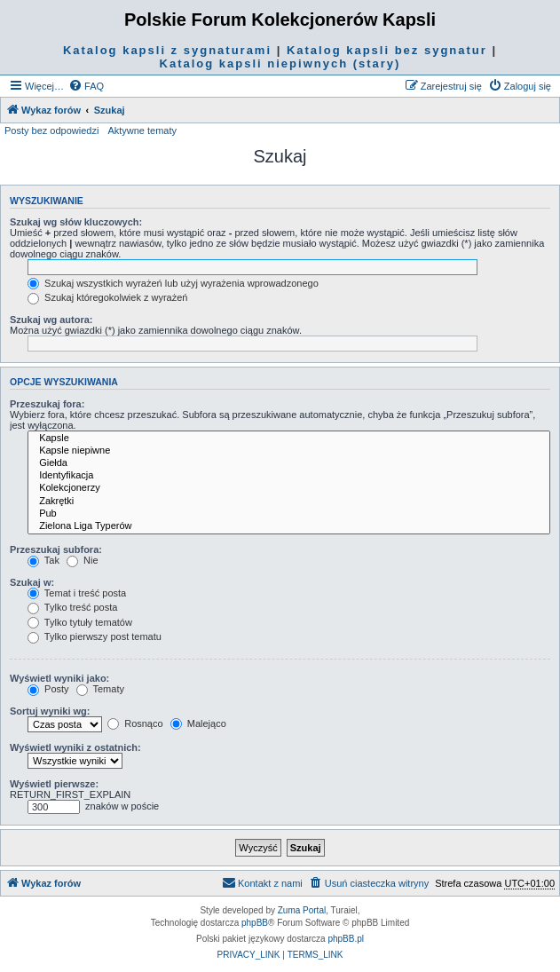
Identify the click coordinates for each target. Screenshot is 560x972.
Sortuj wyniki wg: (50, 711)
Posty (48, 689)
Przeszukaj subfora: (56, 549)
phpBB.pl (346, 939)
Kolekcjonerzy (289, 488)
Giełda (289, 463)
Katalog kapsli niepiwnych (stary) (280, 63)
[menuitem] (86, 86)
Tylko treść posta (72, 607)
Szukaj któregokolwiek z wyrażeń (107, 297)
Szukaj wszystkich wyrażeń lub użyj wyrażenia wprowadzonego (173, 283)
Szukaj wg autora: (51, 320)
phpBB (255, 923)
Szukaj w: (32, 582)
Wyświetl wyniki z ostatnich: (75, 747)
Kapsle (289, 439)
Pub (289, 514)
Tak (43, 560)
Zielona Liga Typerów (289, 526)
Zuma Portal (302, 910)
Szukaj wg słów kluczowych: (76, 222)
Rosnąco (135, 723)
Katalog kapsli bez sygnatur (387, 50)
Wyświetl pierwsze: (54, 784)
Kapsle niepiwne (289, 451)
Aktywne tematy (142, 130)
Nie (83, 560)
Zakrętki (289, 502)
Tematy (100, 689)
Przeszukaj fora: (47, 404)
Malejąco (198, 723)
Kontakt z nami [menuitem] (262, 882)
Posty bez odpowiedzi (51, 130)
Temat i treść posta (77, 593)
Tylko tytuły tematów (80, 622)
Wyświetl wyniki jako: (59, 678)
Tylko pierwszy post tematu (95, 636)
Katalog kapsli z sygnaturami (167, 50)
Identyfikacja (289, 476)
